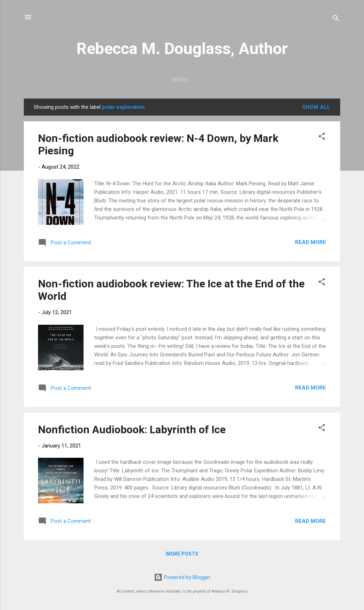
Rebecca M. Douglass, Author (182, 49)
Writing (155, 80)
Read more (311, 242)
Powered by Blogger (182, 577)
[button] (322, 137)
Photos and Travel (207, 80)
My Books (263, 80)
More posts (182, 554)
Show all (316, 107)
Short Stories (109, 80)
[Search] (336, 19)
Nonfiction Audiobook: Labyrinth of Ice (132, 429)
